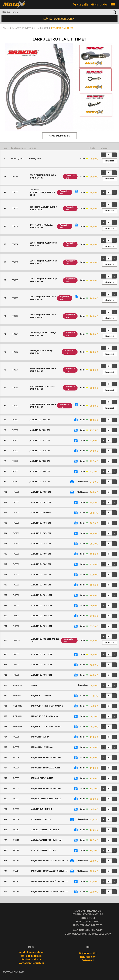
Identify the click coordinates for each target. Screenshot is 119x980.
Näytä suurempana (59, 136)
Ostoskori (88, 960)
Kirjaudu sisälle (88, 953)
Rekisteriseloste (31, 959)
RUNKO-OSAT (42, 28)
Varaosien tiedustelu (31, 963)
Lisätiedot (110, 161)
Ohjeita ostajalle (31, 956)
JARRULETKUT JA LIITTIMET (62, 28)
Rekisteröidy (88, 957)
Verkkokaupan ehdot (31, 952)
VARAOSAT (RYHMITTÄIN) (23, 28)
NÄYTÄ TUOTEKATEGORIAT (60, 19)
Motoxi (6, 28)
